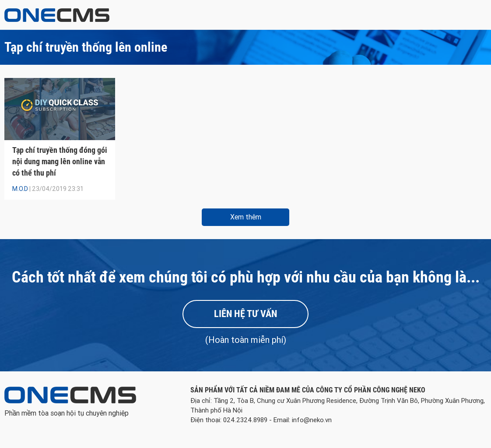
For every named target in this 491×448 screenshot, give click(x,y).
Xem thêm (246, 217)
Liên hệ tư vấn (245, 314)
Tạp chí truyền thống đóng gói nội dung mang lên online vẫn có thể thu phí (60, 161)
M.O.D (20, 189)
